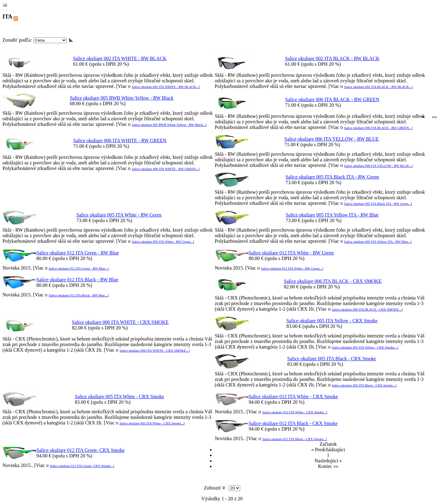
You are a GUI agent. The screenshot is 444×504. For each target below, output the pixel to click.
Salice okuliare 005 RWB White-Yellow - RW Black (121, 98)
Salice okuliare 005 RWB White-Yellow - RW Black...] (169, 125)
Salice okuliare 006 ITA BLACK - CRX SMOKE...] (367, 309)
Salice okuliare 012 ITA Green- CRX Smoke (80, 450)
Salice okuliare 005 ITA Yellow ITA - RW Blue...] (378, 242)
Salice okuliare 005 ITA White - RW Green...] (163, 242)
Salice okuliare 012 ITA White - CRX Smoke (293, 397)
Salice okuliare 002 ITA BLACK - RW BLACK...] (378, 87)
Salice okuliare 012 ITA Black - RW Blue (77, 280)
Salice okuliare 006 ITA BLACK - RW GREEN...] (378, 128)
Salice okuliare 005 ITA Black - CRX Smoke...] (364, 385)
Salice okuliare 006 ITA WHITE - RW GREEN (120, 140)
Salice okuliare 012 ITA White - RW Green (291, 253)
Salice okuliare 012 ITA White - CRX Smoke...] (295, 412)
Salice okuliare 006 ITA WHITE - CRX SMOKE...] (154, 350)
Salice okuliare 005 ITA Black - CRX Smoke (332, 359)
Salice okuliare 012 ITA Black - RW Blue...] (79, 295)
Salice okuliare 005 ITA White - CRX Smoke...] (152, 423)
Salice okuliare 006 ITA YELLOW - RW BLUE (331, 139)
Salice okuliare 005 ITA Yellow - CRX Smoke (332, 321)
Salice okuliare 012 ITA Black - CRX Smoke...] (294, 439)
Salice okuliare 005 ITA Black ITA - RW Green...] (378, 204)
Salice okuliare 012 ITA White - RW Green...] (292, 268)
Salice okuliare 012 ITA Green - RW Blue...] (79, 268)
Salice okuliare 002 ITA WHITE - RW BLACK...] (166, 87)
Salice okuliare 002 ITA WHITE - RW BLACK (120, 58)
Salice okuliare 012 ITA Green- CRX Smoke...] (82, 466)
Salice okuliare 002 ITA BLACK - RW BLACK (332, 58)
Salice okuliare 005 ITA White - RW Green (119, 215)
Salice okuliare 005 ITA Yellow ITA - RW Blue (332, 215)
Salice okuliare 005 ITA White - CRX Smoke (119, 397)
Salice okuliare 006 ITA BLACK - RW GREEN (332, 99)
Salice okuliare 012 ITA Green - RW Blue (78, 253)
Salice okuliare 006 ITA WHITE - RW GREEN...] (166, 169)
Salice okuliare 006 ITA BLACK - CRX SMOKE (333, 281)
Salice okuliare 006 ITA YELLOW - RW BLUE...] (378, 166)
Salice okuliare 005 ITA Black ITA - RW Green (332, 177)
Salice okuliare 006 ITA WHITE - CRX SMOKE (120, 322)
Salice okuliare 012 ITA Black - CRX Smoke (293, 423)
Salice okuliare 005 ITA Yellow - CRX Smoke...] (365, 347)
